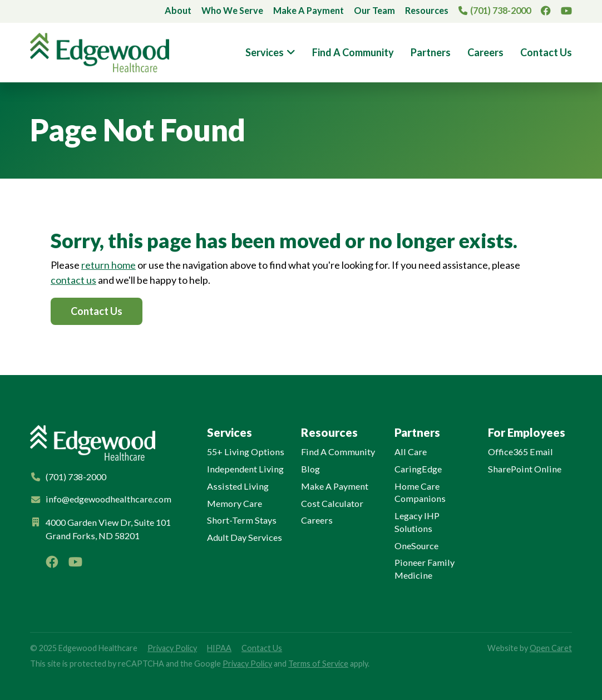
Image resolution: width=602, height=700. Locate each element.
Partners (431, 52)
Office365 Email (520, 452)
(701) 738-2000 (500, 10)
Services (265, 52)
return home (108, 265)
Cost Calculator (332, 503)
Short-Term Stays (242, 520)
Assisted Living (238, 486)
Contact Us (546, 52)
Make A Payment (309, 10)
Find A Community (353, 52)
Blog (310, 469)
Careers (485, 52)
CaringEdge (418, 469)
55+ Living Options (246, 452)
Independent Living (245, 469)
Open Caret (551, 648)
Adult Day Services (245, 537)
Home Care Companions (420, 492)
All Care (411, 452)
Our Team (374, 10)
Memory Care (235, 503)
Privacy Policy (172, 648)
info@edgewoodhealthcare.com (108, 499)
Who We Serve (232, 10)
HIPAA (219, 648)
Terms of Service (318, 664)
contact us (73, 280)
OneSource (416, 546)
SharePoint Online (525, 469)
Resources (427, 10)
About (178, 10)
